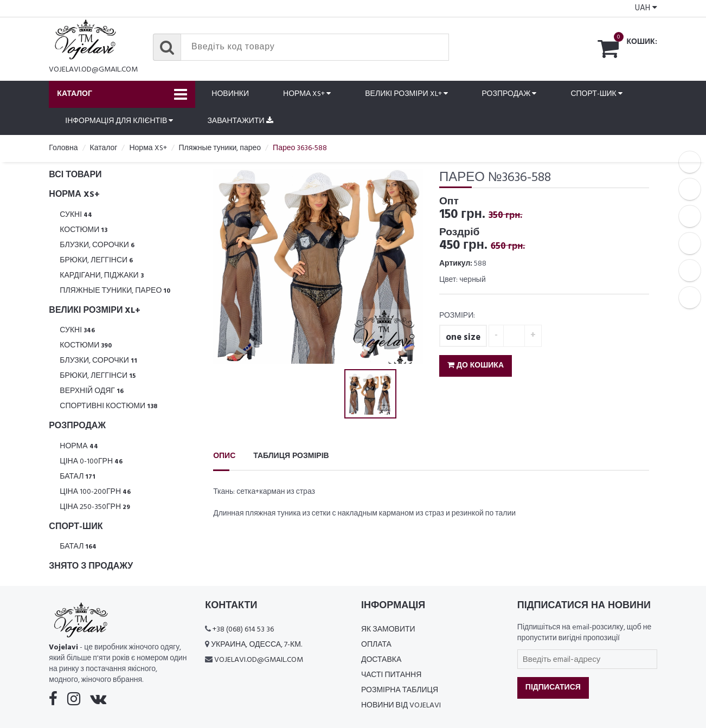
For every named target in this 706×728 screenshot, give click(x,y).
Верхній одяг (92, 391)
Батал (78, 477)
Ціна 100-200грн (95, 492)
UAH (646, 8)
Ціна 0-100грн (91, 462)
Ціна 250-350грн (95, 507)
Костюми (84, 230)
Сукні (76, 215)
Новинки (230, 94)
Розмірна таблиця (400, 690)
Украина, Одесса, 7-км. (256, 645)
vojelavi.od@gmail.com (93, 70)
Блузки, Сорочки (97, 245)
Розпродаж (509, 94)
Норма (79, 446)
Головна (63, 148)
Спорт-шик (596, 94)
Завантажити (240, 121)
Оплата (376, 645)
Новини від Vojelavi (401, 706)
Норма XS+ (307, 94)
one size (463, 337)
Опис (224, 456)
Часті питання (391, 675)
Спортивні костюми (108, 406)
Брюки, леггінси (96, 260)
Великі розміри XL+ (406, 94)
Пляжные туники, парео (115, 291)
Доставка (381, 660)
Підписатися (553, 688)
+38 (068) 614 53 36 (243, 630)
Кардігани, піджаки (101, 276)
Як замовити (388, 630)
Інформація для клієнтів (119, 121)
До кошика (476, 366)
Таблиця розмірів (291, 456)
